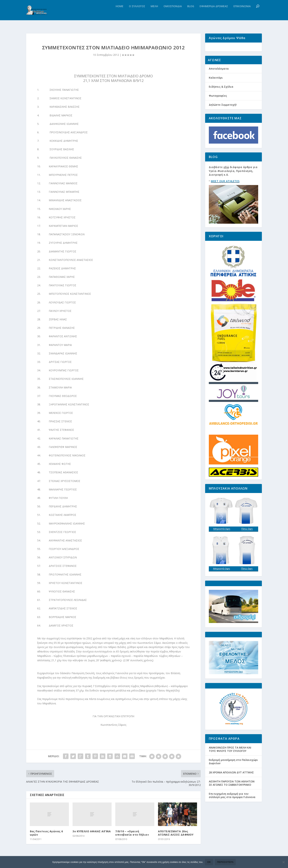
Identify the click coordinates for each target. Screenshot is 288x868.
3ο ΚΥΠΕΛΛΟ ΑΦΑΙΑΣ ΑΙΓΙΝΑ (92, 833)
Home (120, 14)
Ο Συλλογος (137, 14)
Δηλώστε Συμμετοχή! (223, 115)
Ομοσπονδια (173, 14)
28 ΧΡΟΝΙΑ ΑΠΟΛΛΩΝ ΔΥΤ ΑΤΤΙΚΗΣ (231, 782)
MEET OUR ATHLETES (225, 191)
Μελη (154, 14)
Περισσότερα (225, 862)
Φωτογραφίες (218, 106)
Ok (209, 862)
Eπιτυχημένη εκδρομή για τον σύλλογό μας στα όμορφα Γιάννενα (232, 806)
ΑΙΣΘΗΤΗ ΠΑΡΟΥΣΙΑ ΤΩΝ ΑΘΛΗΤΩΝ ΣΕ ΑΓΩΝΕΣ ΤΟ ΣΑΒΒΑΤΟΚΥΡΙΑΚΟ (232, 793)
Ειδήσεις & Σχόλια (221, 97)
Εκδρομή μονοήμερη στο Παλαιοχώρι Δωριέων (233, 772)
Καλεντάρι (216, 88)
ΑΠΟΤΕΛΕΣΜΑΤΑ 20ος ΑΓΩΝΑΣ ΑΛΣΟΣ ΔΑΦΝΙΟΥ (176, 834)
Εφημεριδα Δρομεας (214, 14)
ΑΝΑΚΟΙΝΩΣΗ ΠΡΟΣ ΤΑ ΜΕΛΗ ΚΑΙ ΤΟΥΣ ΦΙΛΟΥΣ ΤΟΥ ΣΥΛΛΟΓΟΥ (230, 759)
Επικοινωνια (242, 14)
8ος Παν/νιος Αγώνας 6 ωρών (46, 834)
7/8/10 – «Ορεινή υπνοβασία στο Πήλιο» (132, 834)
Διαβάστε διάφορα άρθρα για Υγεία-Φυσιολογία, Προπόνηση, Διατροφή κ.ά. (233, 181)
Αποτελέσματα (219, 79)
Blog (191, 14)
